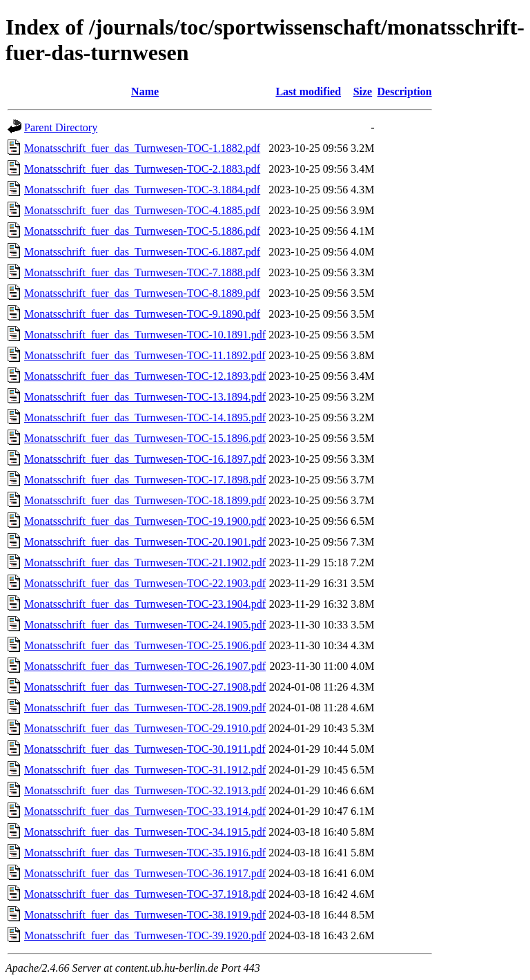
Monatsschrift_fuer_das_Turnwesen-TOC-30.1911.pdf (145, 749)
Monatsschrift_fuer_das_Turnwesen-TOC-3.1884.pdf (142, 190)
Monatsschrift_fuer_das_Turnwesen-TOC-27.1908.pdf (145, 687)
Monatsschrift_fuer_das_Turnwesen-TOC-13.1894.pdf (145, 397)
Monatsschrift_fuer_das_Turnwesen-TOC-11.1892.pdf (145, 355)
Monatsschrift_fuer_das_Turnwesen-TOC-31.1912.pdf (145, 770)
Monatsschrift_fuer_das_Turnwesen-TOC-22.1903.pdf (145, 583)
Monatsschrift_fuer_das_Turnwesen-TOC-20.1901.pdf (145, 542)
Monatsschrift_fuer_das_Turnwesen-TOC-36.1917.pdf (145, 873)
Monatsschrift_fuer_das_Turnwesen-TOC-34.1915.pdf (145, 832)
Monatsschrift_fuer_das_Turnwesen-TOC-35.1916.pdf (145, 853)
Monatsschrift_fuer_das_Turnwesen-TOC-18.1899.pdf (145, 500)
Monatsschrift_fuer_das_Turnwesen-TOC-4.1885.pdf (142, 210)
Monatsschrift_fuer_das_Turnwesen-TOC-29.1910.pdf (145, 728)
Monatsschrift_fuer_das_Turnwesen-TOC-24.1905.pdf (145, 625)
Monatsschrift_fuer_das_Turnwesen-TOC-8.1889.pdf (142, 293)
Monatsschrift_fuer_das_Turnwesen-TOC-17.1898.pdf (145, 480)
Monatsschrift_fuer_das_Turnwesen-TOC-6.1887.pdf (142, 252)
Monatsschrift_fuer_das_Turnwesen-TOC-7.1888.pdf (142, 272)
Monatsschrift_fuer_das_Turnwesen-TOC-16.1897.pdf (145, 459)
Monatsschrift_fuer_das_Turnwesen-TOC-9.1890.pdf (142, 314)
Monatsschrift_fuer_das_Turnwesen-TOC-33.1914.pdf (145, 811)
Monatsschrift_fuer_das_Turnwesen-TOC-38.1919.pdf (145, 915)
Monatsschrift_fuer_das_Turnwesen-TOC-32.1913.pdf (145, 790)
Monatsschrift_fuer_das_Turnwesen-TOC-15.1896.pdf (145, 438)
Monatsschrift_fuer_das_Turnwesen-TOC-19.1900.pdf (145, 521)
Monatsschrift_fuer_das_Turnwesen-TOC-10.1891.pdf (145, 335)
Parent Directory (61, 127)
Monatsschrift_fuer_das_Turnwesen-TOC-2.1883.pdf (142, 169)
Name (145, 92)
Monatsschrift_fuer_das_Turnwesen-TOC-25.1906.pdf (145, 645)
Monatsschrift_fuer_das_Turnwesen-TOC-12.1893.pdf (145, 376)
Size (363, 92)
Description (405, 92)
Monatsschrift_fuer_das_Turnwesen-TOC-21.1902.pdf (145, 563)
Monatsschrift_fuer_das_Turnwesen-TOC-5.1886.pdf (142, 231)
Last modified (308, 92)
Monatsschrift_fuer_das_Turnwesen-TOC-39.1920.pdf (145, 935)
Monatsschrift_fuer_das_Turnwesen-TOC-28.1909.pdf (145, 708)
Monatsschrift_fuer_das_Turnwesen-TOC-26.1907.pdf (145, 666)
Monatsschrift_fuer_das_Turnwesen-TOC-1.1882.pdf (142, 148)
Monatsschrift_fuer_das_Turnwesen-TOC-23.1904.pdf (145, 604)
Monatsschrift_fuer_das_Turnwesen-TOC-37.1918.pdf (145, 894)
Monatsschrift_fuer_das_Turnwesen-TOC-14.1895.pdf (145, 417)
